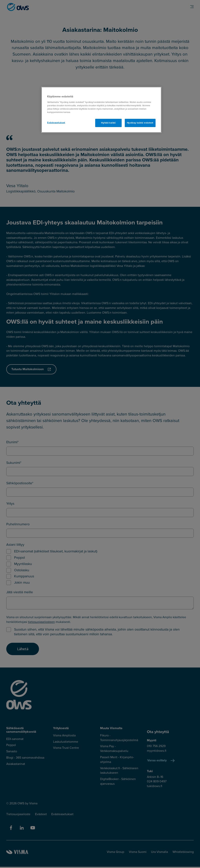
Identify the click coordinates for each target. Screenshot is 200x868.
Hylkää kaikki (108, 123)
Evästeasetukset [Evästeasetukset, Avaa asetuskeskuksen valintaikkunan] (56, 123)
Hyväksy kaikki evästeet (140, 123)
